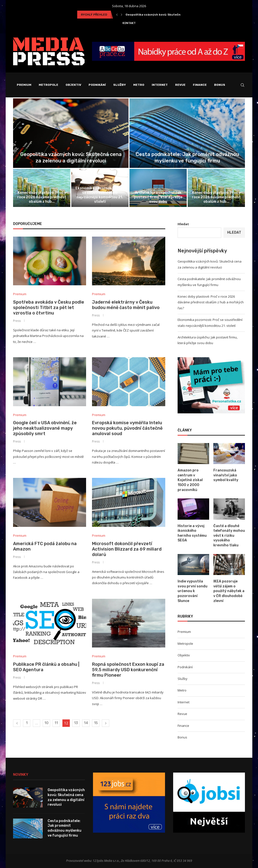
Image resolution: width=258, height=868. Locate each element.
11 (56, 723)
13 (76, 723)
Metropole (48, 85)
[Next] (122, 15)
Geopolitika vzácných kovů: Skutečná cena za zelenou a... (169, 15)
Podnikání (97, 85)
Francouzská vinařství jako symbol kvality (226, 475)
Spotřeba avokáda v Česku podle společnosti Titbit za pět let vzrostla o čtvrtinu (49, 308)
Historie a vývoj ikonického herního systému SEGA (192, 533)
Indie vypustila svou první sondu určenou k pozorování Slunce (193, 591)
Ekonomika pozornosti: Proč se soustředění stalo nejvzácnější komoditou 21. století (100, 195)
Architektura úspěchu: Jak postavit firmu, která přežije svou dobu (158, 197)
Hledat (183, 224)
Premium (24, 85)
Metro (139, 85)
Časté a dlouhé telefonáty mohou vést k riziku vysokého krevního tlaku (229, 536)
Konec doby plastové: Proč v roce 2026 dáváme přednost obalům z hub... (42, 197)
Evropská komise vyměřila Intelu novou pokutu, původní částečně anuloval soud (127, 428)
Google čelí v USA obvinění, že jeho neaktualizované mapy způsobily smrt (45, 428)
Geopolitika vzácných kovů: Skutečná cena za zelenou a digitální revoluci (66, 797)
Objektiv (73, 85)
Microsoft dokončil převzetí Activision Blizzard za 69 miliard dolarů (127, 549)
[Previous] (117, 15)
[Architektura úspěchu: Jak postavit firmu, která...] (158, 188)
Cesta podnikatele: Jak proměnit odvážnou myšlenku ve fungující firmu (64, 828)
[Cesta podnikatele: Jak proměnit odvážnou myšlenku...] (187, 133)
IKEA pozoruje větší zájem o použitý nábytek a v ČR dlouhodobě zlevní (229, 591)
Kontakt (129, 23)
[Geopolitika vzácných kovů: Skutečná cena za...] (71, 133)
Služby (120, 85)
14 (86, 723)
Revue (180, 85)
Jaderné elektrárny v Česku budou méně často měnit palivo (126, 305)
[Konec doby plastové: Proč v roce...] (42, 188)
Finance (200, 85)
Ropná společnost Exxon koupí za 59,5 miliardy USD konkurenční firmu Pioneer (128, 670)
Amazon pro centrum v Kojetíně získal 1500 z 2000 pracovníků (190, 480)
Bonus (220, 85)
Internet (160, 85)
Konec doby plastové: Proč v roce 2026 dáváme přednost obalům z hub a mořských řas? (211, 302)
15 (96, 723)
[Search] (242, 85)
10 (46, 723)
